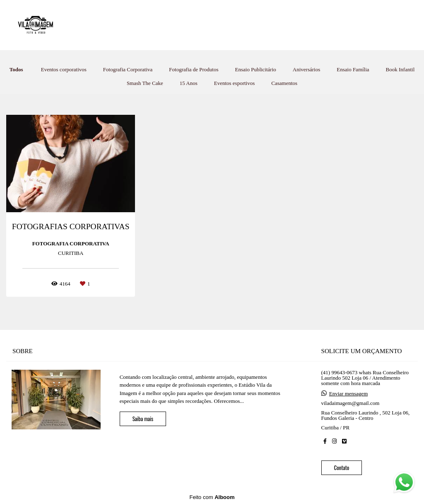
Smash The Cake (145, 83)
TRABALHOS (195, 25)
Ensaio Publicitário (256, 69)
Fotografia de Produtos (194, 69)
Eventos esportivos (235, 83)
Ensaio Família (353, 69)
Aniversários (306, 69)
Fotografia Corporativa (128, 69)
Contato (342, 468)
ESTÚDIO (243, 25)
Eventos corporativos (64, 69)
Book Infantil (400, 69)
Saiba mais (143, 419)
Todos (16, 69)
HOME (151, 25)
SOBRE (282, 25)
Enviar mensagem (349, 394)
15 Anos (189, 83)
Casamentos (284, 83)
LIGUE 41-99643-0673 (338, 25)
